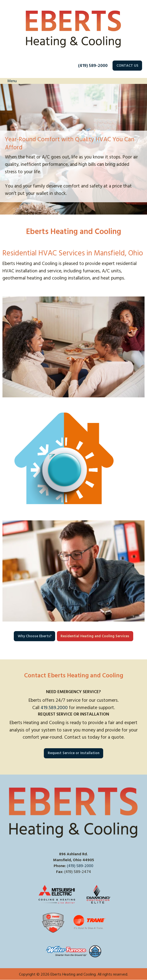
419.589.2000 (54, 708)
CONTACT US (127, 66)
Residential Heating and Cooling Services (95, 636)
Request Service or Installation (74, 753)
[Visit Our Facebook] (6, 877)
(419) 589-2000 (93, 66)
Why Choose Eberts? (35, 636)
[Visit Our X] (14, 877)
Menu (10, 81)
